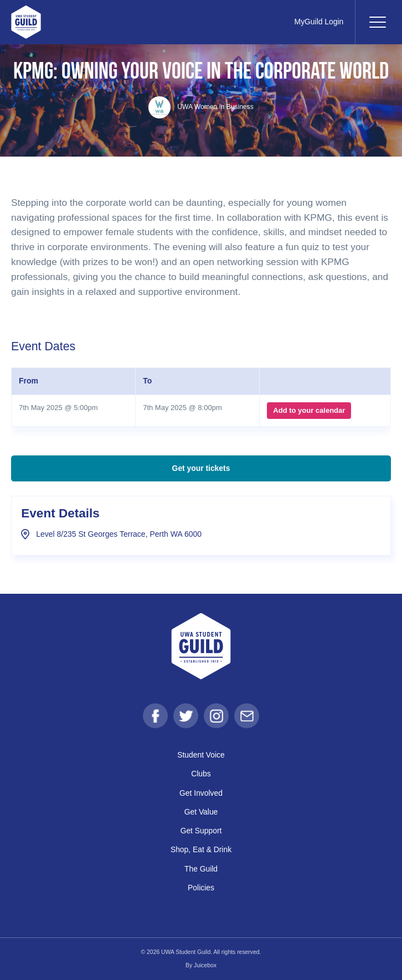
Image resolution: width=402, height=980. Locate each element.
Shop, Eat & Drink (201, 849)
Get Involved (201, 793)
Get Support (201, 831)
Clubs (201, 774)
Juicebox (205, 965)
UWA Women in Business (201, 107)
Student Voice (201, 755)
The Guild (201, 869)
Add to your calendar (309, 410)
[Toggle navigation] (377, 22)
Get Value (201, 812)
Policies (201, 888)
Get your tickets (201, 468)
